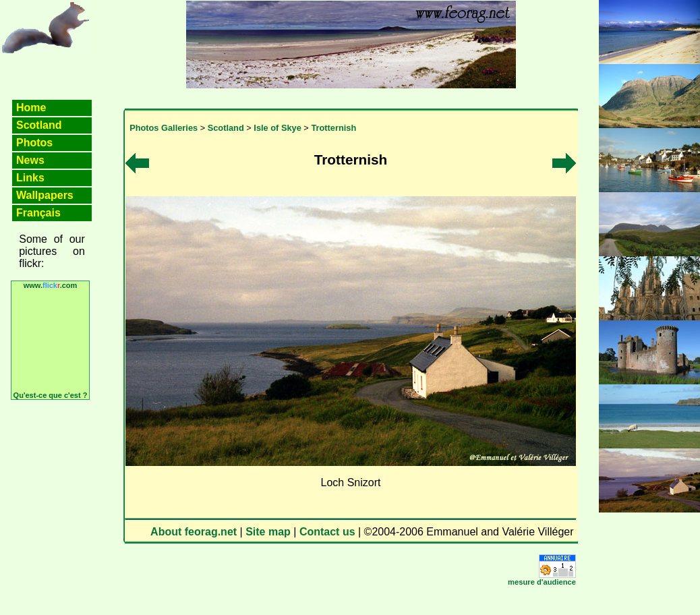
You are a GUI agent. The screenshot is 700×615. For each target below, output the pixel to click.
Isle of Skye (277, 128)
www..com (51, 285)
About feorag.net (194, 532)
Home (31, 108)
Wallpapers (45, 195)
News (30, 160)
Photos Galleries (164, 128)
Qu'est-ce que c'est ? (51, 395)
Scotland (39, 125)
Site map (268, 532)
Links (30, 178)
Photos (34, 143)
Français (38, 213)
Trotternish (333, 128)
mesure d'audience (542, 582)
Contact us (327, 532)
